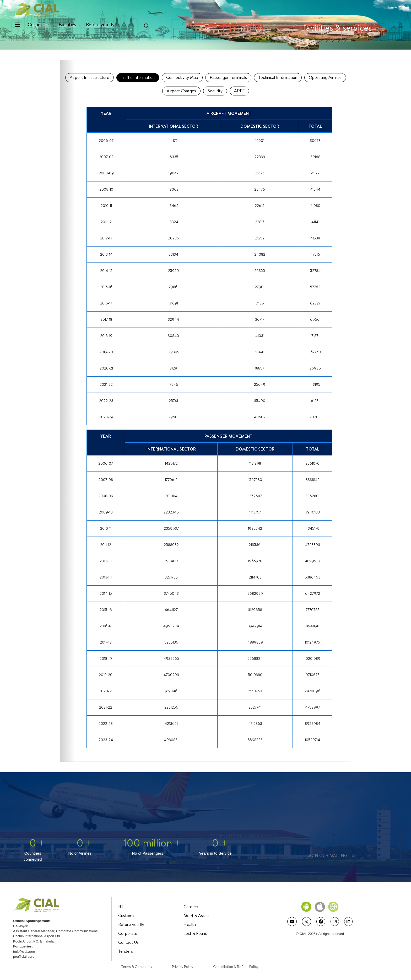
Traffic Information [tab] (138, 77)
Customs (126, 915)
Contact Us (128, 942)
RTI (121, 907)
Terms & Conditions (137, 967)
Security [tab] (215, 91)
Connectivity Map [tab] (182, 77)
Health (190, 924)
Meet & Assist (196, 915)
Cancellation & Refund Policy (236, 967)
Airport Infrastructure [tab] (90, 77)
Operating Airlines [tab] (325, 77)
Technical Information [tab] (278, 77)
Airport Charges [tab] (181, 91)
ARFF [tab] (239, 91)
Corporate (38, 25)
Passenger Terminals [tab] (228, 77)
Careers (191, 907)
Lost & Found (195, 933)
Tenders (126, 951)
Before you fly (100, 25)
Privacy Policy (183, 967)
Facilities (67, 25)
